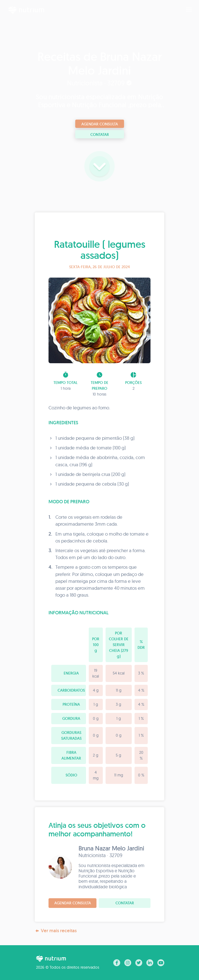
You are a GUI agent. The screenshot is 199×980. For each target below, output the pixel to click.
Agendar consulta (100, 124)
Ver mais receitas (56, 931)
